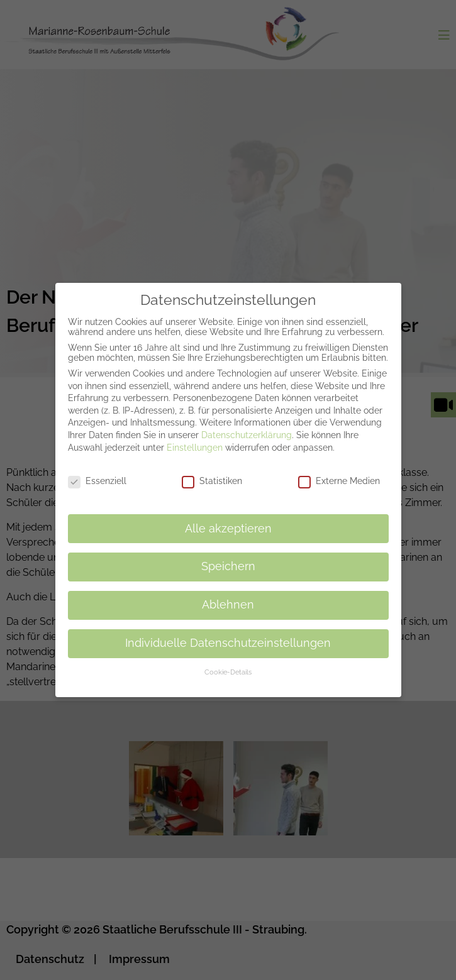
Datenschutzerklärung (247, 428)
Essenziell (97, 474)
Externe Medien (339, 474)
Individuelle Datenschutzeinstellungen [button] (228, 636)
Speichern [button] (228, 560)
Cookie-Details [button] (228, 665)
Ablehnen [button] (228, 598)
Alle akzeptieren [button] (228, 522)
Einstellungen (195, 441)
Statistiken (212, 474)
